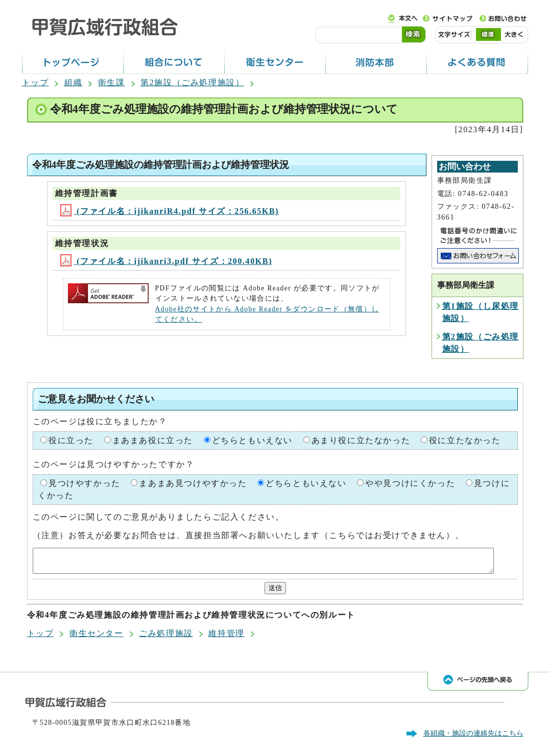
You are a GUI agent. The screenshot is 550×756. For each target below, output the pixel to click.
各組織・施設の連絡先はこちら (473, 738)
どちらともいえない (252, 440)
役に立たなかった (465, 440)
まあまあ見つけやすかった (193, 483)
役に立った (71, 440)
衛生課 (112, 82)
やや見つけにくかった (410, 483)
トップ (35, 82)
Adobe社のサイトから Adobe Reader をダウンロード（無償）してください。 (267, 314)
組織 (73, 82)
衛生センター (97, 638)
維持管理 (226, 638)
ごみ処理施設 (166, 638)
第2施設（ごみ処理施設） (192, 82)
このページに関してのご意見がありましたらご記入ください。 (159, 517)
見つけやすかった (85, 483)
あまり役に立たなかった (361, 440)
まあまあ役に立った (153, 440)
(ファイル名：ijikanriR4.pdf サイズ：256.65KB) (170, 211)
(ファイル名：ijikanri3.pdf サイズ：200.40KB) (166, 261)
